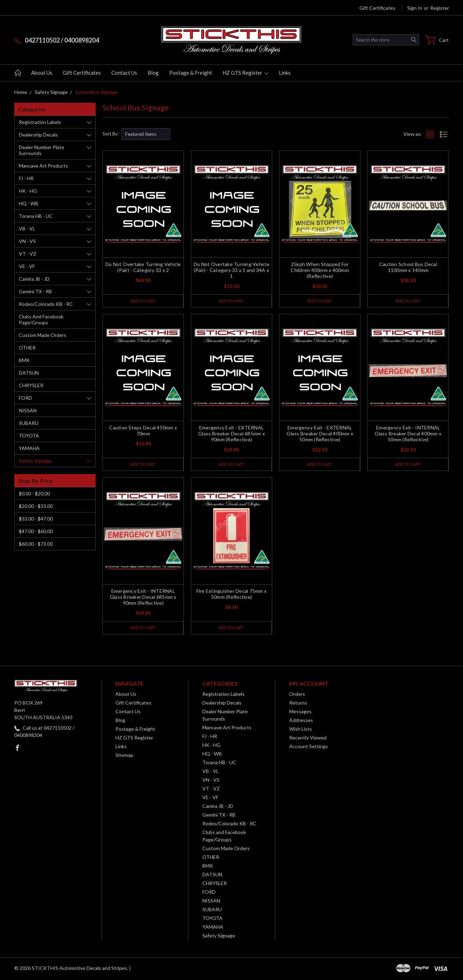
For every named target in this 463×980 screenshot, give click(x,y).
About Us (42, 73)
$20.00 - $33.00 (36, 506)
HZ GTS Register (245, 73)
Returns (298, 704)
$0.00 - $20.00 (34, 493)
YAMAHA (29, 448)
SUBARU (29, 423)
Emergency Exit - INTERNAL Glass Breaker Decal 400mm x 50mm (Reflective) (408, 434)
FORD (25, 398)
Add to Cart (143, 301)
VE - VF (27, 266)
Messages (300, 713)
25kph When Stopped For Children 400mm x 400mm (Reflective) (320, 270)
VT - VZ (28, 254)
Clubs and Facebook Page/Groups (41, 319)
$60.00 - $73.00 (36, 544)
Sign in (415, 8)
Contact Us (124, 73)
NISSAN (28, 410)
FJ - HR (26, 178)
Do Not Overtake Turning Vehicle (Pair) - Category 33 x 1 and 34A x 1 (231, 270)
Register (440, 8)
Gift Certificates (377, 8)
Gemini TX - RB (35, 291)
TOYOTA (29, 436)
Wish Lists (301, 730)
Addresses (301, 721)
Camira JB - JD (34, 279)
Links (285, 73)
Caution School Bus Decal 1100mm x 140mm (408, 267)
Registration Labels (40, 122)
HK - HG (28, 191)
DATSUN (29, 373)
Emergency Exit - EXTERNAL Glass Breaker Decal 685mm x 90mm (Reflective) (231, 434)
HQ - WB (29, 203)
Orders (297, 695)
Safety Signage (35, 461)
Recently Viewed (308, 739)
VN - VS (27, 241)
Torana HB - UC (36, 216)
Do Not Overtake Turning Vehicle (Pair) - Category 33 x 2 (143, 267)
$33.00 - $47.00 (36, 519)
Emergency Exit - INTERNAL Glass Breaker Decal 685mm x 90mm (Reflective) (143, 598)
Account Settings (309, 748)
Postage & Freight (191, 73)
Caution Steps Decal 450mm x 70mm (143, 431)
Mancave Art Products (43, 166)
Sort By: (111, 134)
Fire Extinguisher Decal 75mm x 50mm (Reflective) (232, 595)
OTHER (27, 348)
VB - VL (27, 229)
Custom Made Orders (43, 335)
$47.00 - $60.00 (36, 531)
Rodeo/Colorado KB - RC (46, 304)
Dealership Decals (38, 135)
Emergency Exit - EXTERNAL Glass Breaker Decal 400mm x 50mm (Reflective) (320, 434)
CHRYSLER (31, 385)
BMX (24, 360)
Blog (153, 73)
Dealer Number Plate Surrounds (42, 150)
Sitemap (124, 756)
